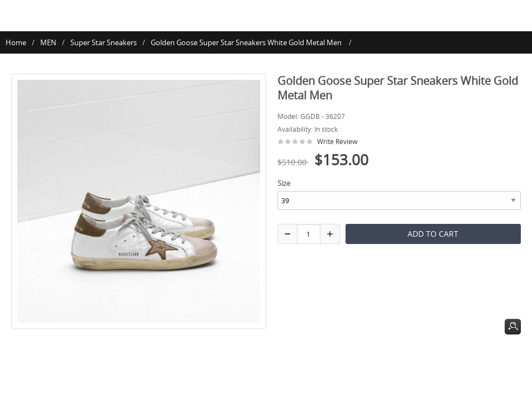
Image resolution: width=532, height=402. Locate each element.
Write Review (337, 141)
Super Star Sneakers (104, 42)
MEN (48, 42)
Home (16, 42)
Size (284, 183)
